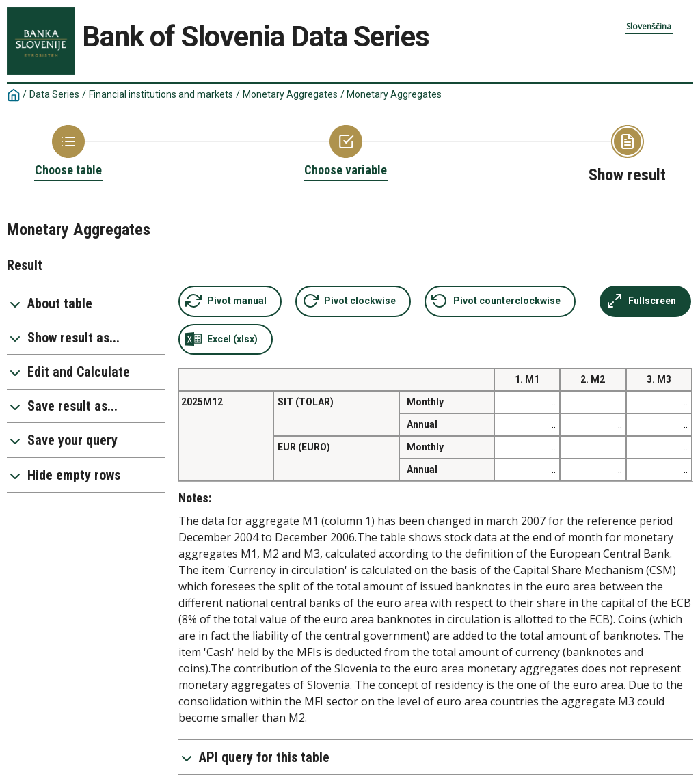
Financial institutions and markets (161, 94)
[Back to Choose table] (68, 152)
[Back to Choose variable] (346, 152)
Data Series (54, 94)
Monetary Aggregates (290, 94)
